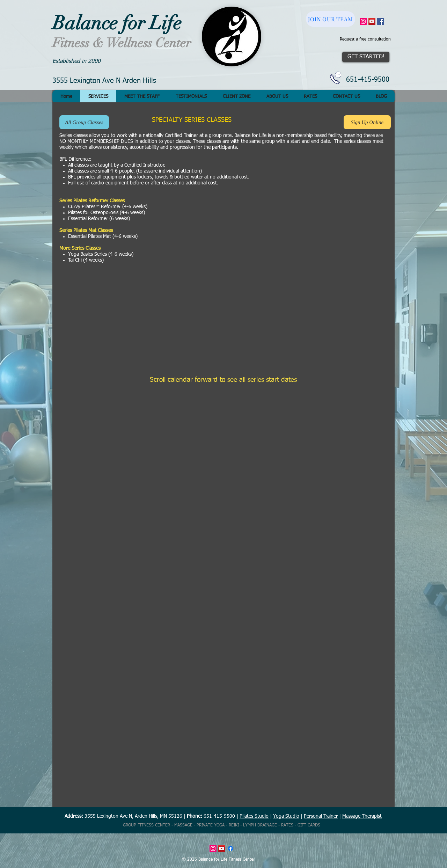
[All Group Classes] (84, 122)
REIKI (234, 825)
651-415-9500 (368, 80)
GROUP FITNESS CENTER (146, 825)
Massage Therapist (362, 816)
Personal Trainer (321, 816)
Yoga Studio (286, 816)
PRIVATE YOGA (211, 825)
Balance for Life (117, 23)
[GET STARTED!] (366, 57)
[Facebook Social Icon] (381, 21)
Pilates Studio (254, 816)
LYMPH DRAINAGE (260, 825)
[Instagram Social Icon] (363, 21)
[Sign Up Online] (367, 122)
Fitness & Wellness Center (122, 43)
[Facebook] (230, 848)
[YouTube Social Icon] (372, 21)
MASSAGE (183, 825)
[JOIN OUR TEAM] (331, 19)
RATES (287, 825)
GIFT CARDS (309, 825)
